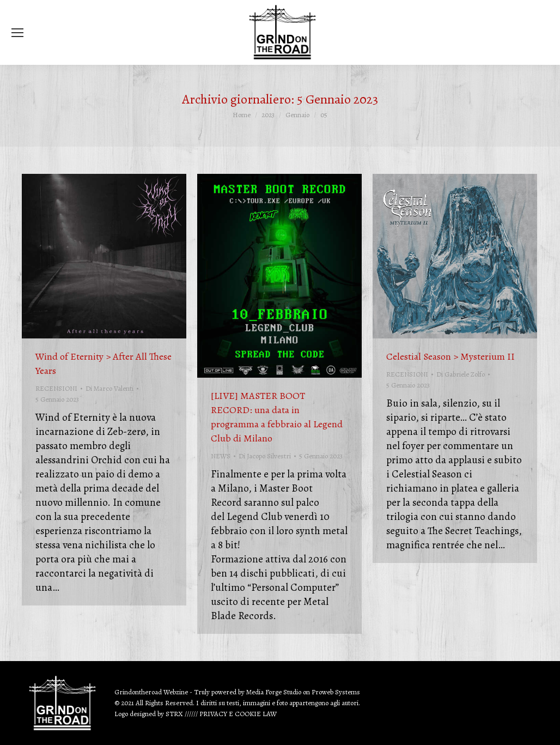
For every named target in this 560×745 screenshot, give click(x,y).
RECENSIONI (56, 388)
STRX (174, 714)
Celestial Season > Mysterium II (451, 356)
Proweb (322, 692)
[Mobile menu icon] (17, 33)
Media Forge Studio (275, 692)
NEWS (221, 456)
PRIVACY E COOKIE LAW (238, 714)
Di (109, 388)
